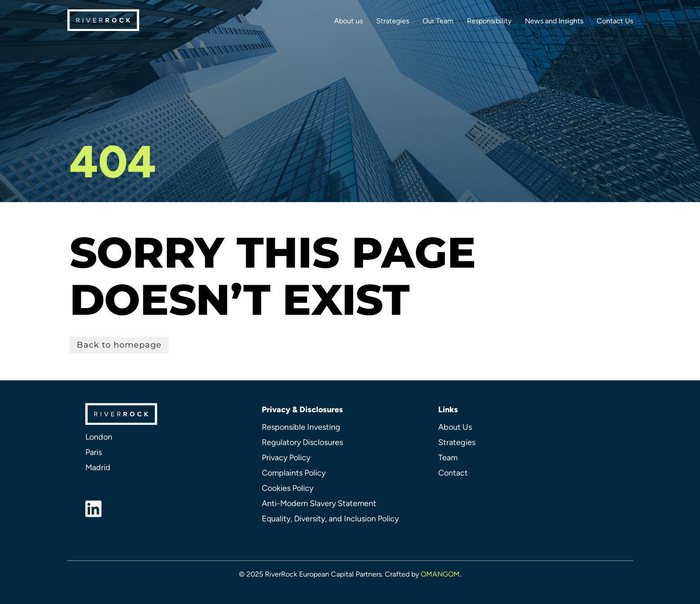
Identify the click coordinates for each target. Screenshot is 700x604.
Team (448, 458)
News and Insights (554, 21)
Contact (453, 473)
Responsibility (489, 21)
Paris (94, 452)
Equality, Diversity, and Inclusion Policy (330, 519)
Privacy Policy (286, 458)
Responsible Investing (301, 427)
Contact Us (615, 21)
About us (348, 21)
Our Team (438, 21)
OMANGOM (440, 574)
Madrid (98, 467)
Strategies (393, 21)
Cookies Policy (288, 488)
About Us (455, 427)
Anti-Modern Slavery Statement (319, 503)
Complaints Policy (294, 473)
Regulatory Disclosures (302, 442)
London (99, 437)
